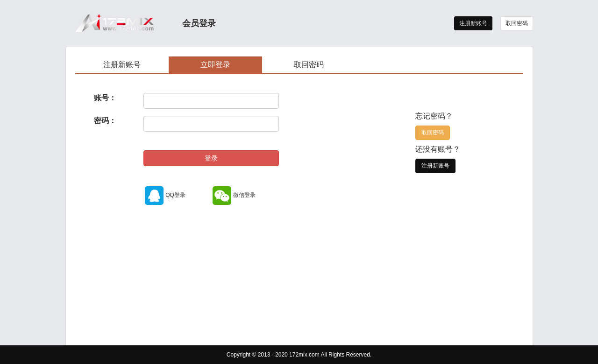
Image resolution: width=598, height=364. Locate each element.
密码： (105, 121)
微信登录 (233, 195)
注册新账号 (473, 23)
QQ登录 (164, 195)
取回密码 (517, 23)
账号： (105, 98)
